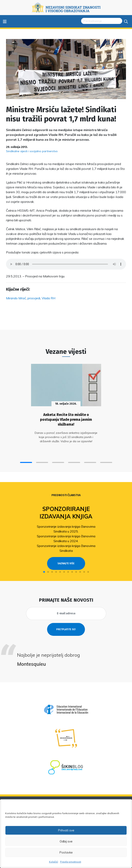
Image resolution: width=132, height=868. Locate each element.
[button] (26, 462)
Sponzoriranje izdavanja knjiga (66, 512)
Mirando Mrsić (16, 298)
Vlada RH (48, 298)
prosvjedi (34, 298)
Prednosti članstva (66, 495)
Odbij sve (66, 841)
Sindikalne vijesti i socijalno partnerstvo (32, 151)
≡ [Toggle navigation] (5, 21)
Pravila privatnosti (71, 862)
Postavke (66, 852)
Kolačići (54, 862)
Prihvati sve (66, 830)
